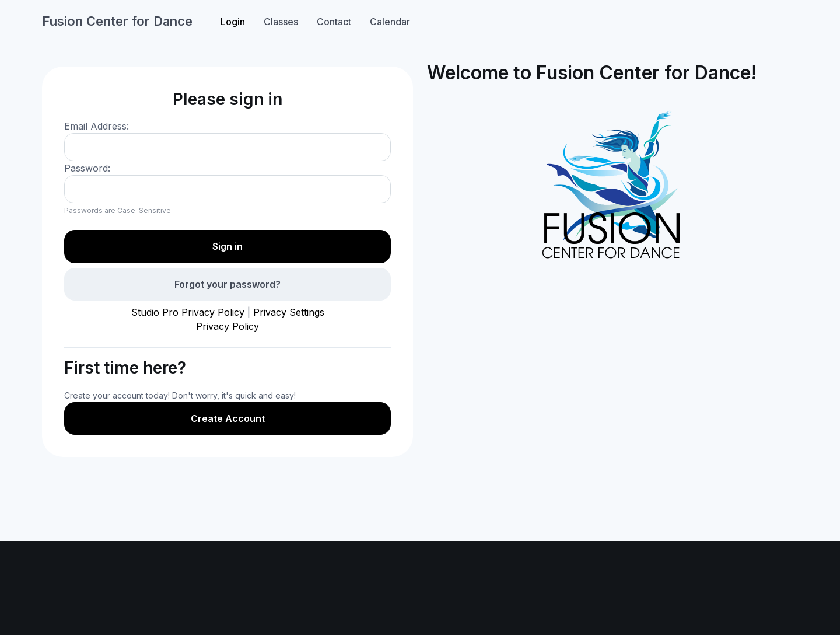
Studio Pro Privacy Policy (188, 312)
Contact (334, 22)
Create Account (228, 418)
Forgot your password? (228, 284)
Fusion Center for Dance (117, 21)
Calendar (390, 22)
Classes (281, 22)
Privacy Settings (289, 312)
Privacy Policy (228, 326)
